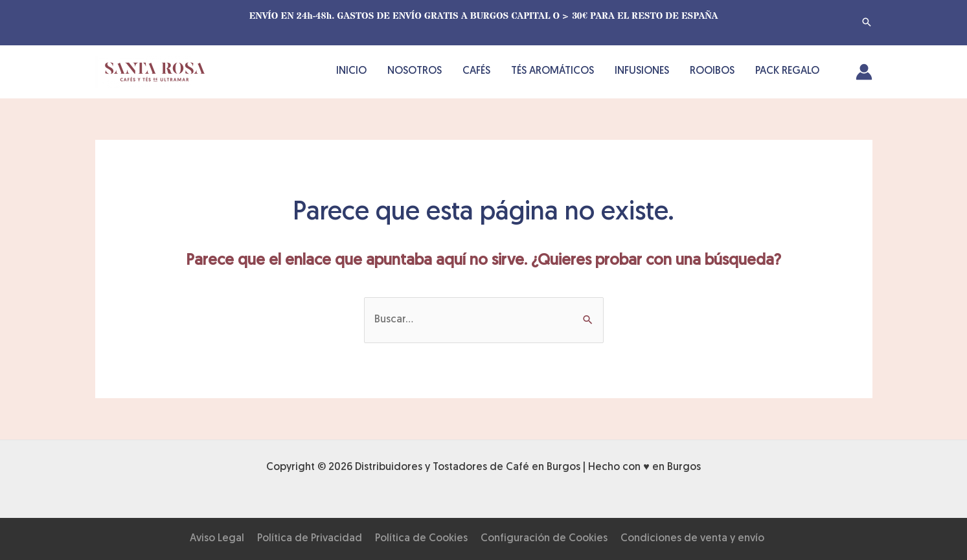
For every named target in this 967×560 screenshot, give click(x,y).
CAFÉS (476, 71)
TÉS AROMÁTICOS (552, 71)
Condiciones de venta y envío (692, 539)
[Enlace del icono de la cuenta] (864, 72)
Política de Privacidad (310, 539)
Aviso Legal (217, 539)
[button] (867, 22)
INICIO (351, 71)
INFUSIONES (642, 71)
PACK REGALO (787, 71)
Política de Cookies (421, 539)
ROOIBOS (712, 71)
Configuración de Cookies (544, 539)
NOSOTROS (415, 71)
